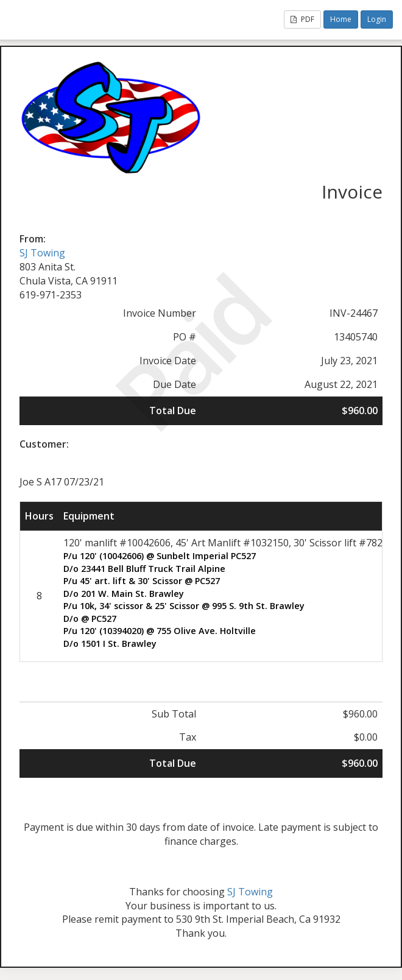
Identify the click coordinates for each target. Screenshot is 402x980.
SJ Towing (42, 253)
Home (341, 19)
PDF (302, 19)
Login (377, 19)
